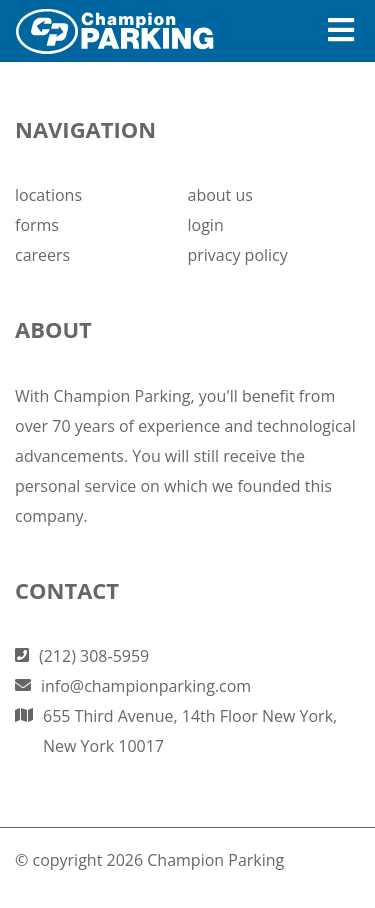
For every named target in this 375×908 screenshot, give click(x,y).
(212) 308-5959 (94, 656)
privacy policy (238, 255)
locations (48, 195)
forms (37, 225)
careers (42, 255)
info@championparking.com (146, 686)
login (206, 225)
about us (220, 195)
